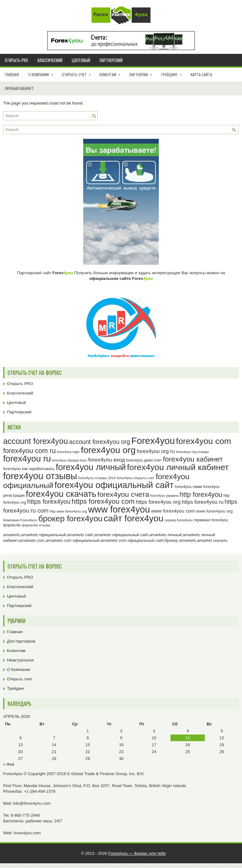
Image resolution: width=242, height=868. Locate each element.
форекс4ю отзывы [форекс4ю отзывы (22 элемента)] (36, 525)
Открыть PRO (16, 60)
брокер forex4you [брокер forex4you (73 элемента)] (70, 519)
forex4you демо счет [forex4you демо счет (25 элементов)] (144, 460)
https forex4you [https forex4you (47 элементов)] (49, 502)
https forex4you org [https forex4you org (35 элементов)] (158, 502)
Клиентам (112, 72)
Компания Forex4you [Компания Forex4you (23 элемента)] (20, 520)
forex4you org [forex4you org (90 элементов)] (108, 450)
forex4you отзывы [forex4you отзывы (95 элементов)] (40, 476)
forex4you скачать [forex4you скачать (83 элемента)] (61, 494)
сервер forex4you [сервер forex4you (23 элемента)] (179, 520)
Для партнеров (21, 641)
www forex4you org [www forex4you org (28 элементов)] (214, 511)
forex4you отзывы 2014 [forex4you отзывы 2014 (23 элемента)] (97, 478)
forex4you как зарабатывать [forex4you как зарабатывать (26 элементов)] (29, 469)
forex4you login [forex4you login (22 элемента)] (68, 452)
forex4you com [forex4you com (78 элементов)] (204, 441)
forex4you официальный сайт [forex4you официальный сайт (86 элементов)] (114, 485)
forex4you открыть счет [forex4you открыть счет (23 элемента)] (136, 478)
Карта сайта (201, 74)
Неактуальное (20, 660)
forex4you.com (27, 833)
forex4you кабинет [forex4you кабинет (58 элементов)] (193, 459)
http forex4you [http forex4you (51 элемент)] (201, 495)
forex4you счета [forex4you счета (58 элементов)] (123, 494)
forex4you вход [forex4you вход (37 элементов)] (107, 460)
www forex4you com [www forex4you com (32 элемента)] (173, 511)
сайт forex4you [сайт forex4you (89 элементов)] (134, 518)
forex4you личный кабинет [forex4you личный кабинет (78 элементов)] (178, 467)
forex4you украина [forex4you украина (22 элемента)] (164, 496)
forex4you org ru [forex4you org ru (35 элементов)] (156, 451)
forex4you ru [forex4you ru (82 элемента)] (27, 459)
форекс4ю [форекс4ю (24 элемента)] (12, 525)
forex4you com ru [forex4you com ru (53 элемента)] (29, 451)
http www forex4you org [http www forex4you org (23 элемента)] (68, 511)
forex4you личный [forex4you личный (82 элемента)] (91, 467)
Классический (50, 60)
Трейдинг (173, 72)
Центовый (81, 60)
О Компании (43, 72)
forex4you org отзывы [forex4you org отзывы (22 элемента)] (192, 452)
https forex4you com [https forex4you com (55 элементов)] (103, 501)
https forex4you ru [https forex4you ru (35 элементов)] (203, 502)
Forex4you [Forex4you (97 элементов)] (153, 441)
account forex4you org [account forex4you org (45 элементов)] (99, 442)
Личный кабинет (19, 88)
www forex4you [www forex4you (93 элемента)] (119, 509)
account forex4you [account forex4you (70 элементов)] (36, 441)
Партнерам (143, 72)
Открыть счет (78, 72)
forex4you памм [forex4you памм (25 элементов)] (189, 487)
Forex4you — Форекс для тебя (137, 853)
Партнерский (111, 60)
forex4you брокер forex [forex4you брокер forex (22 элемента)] (69, 460)
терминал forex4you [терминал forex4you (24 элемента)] (211, 520)
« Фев (9, 764)
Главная (12, 74)
